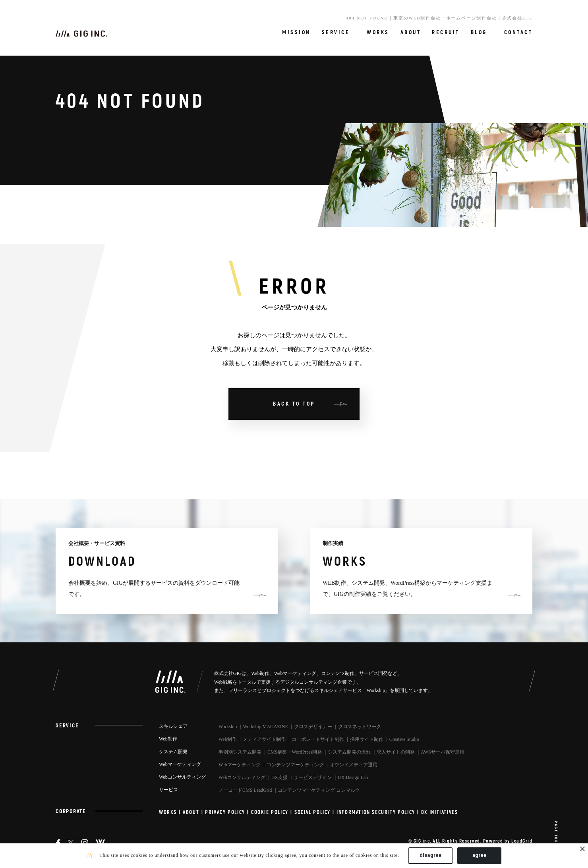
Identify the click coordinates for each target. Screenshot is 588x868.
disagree (430, 855)
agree (480, 855)
